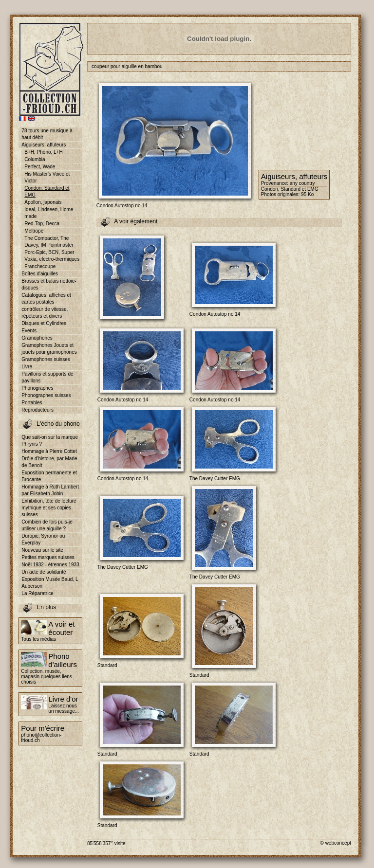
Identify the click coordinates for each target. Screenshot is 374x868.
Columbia (35, 159)
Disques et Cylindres (44, 323)
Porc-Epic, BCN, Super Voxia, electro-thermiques (52, 256)
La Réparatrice (37, 593)
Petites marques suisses (48, 557)
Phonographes (37, 388)
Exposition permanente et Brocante (49, 476)
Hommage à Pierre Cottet (49, 451)
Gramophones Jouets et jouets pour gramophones (49, 349)
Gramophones (37, 338)
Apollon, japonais (43, 202)
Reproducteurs (37, 410)
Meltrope (34, 231)
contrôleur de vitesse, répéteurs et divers (45, 313)
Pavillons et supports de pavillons (47, 377)
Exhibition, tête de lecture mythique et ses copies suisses (49, 508)
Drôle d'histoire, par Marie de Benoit (49, 462)
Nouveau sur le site (42, 550)
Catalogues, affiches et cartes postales (46, 298)
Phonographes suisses (46, 395)
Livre (27, 367)
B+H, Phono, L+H (43, 152)
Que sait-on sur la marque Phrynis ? (50, 441)
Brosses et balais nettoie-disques (49, 284)
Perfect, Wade (40, 167)
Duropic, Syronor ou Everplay (43, 539)
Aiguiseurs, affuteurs (44, 145)
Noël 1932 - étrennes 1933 (50, 565)
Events (29, 331)
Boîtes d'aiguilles (40, 274)
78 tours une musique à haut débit (47, 134)
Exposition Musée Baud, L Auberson (50, 583)
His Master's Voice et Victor (47, 177)
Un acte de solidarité (44, 572)
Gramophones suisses (46, 359)
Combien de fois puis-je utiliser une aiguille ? (47, 525)
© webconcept (336, 843)
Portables (32, 403)
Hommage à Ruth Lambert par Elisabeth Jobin (50, 490)
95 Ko (307, 194)
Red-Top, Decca (42, 224)
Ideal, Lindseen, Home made (49, 213)
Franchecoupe (40, 266)
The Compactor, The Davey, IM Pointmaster (49, 242)
